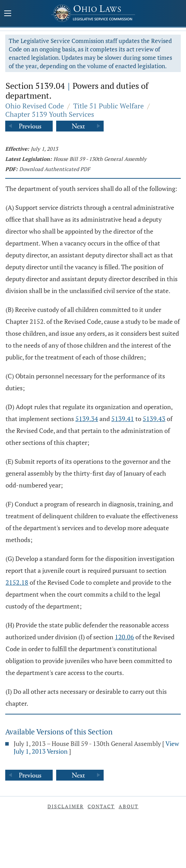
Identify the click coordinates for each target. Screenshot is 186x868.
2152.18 (17, 582)
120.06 (124, 637)
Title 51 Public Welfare (109, 106)
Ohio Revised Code (35, 106)
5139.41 (123, 419)
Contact (101, 806)
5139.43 (154, 419)
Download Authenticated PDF (55, 169)
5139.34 (87, 419)
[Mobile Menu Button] (8, 14)
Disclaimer (66, 806)
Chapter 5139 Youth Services (50, 114)
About (129, 806)
